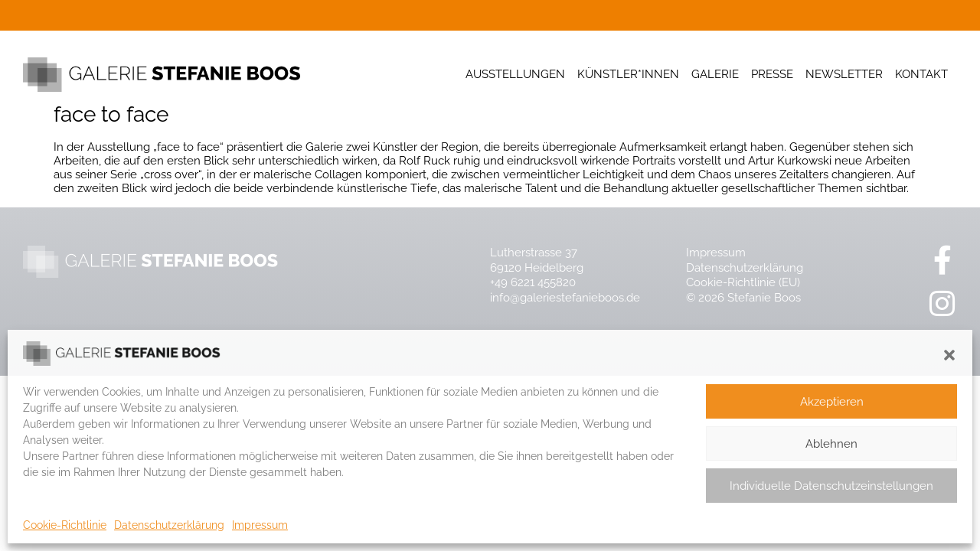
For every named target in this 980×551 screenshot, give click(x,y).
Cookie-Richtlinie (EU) (743, 282)
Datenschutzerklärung (169, 525)
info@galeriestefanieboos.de (565, 298)
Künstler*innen (628, 74)
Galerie (715, 74)
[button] (949, 355)
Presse (772, 74)
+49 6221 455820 (533, 282)
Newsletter (844, 74)
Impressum (260, 525)
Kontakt (921, 74)
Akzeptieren (832, 402)
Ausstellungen (515, 74)
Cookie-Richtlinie (65, 525)
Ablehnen (831, 444)
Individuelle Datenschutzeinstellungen (831, 486)
